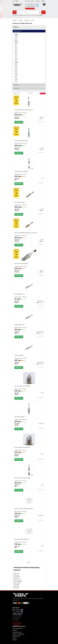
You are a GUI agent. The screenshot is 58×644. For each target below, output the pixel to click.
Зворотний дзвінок (30, 9)
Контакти (38, 1)
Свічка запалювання (20, 202)
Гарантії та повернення (18, 634)
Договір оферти (17, 636)
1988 (16, 79)
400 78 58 (29, 6)
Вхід (44, 1)
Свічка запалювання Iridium (21, 141)
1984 (16, 72)
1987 (16, 77)
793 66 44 (29, 4)
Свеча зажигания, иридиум (21, 264)
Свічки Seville (17, 583)
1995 (16, 53)
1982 (16, 68)
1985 (16, 74)
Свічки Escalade (17, 580)
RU (13, 1)
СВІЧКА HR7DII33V (19, 355)
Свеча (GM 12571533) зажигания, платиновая (26, 233)
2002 (16, 40)
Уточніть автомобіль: (16, 27)
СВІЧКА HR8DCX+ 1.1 (19, 294)
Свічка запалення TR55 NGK (22, 539)
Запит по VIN (17, 624)
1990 (16, 44)
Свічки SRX (16, 585)
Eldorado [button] (17, 88)
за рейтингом (16, 93)
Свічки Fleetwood (18, 582)
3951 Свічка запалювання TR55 (22, 478)
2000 (16, 36)
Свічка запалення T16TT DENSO (22, 386)
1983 (16, 70)
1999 (16, 61)
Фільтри (43, 93)
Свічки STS (16, 586)
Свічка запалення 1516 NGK (21, 172)
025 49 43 (17, 610)
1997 (16, 57)
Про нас (15, 640)
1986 (16, 76)
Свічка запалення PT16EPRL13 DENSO (24, 509)
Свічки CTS (16, 575)
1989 (16, 81)
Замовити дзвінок (17, 623)
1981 (16, 66)
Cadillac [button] (17, 85)
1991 (16, 46)
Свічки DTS (16, 578)
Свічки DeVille (17, 577)
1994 (16, 51)
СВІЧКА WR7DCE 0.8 (19, 325)
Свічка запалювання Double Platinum (24, 110)
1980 (16, 64)
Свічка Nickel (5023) (20, 417)
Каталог (15, 638)
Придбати (19, 122)
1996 (16, 55)
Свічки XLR (16, 588)
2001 (16, 38)
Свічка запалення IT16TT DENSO (22, 447)
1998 (16, 59)
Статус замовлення (17, 628)
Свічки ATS (16, 574)
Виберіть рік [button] (18, 31)
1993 (16, 49)
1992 (16, 47)
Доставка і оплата (30, 1)
